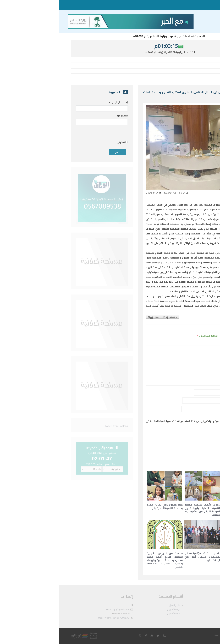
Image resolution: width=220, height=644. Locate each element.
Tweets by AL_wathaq (57, 426)
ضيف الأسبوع (186, 5)
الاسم (196, 392)
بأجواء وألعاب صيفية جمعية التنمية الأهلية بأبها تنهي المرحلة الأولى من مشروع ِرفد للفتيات (144, 510)
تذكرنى (63, 142)
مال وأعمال (201, 5)
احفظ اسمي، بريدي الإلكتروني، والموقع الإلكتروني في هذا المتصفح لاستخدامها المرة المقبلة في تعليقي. (144, 423)
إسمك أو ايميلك (59, 102)
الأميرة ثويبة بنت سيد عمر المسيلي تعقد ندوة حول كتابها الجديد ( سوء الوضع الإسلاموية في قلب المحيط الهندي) (181, 558)
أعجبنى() (94, 317)
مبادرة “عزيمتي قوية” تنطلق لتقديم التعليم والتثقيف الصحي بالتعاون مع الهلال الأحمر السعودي (181, 510)
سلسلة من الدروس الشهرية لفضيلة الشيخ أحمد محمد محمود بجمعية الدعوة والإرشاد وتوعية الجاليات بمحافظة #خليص (106, 560)
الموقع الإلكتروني (190, 409)
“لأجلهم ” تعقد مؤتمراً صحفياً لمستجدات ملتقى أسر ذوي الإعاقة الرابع (144, 557)
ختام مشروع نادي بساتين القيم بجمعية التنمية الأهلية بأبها (106, 506)
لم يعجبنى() (111, 317)
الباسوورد (63, 116)
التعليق (195, 342)
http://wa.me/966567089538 (55, 618)
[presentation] (174, 438)
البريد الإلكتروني (190, 401)
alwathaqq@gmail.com (58, 609)
